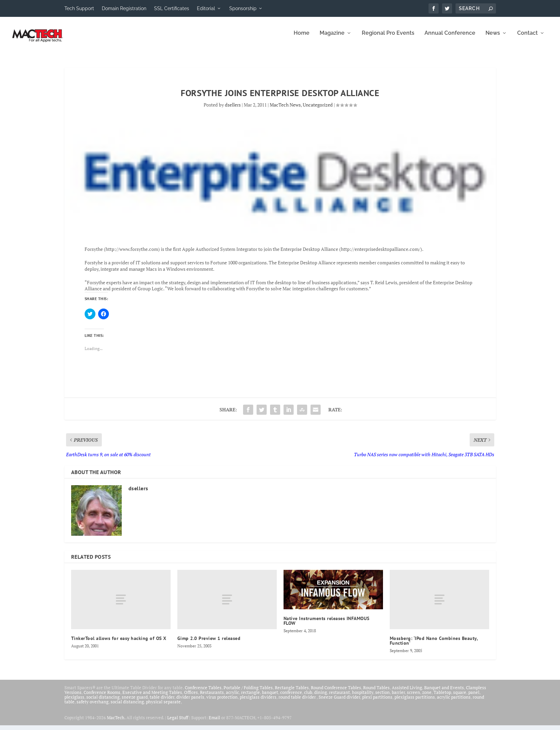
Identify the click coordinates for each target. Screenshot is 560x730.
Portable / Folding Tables (248, 692)
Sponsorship (243, 8)
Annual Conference (450, 38)
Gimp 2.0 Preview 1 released (209, 643)
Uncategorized (318, 109)
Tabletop (442, 697)
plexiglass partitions (415, 702)
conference (291, 697)
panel (474, 697)
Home (302, 38)
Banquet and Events (444, 692)
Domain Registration (124, 8)
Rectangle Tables (292, 692)
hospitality (363, 697)
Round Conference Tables (336, 692)
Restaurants (212, 697)
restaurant (340, 697)
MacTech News (285, 109)
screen (414, 697)
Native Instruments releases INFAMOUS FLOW (327, 625)
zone (427, 697)
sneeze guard (135, 702)
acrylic (232, 697)
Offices (191, 697)
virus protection (222, 702)
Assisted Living (407, 692)
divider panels (190, 702)
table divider (162, 702)
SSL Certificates (172, 8)
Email (214, 722)
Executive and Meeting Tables (152, 697)
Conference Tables (203, 692)
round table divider (298, 702)
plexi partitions (377, 702)
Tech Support (79, 8)
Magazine (332, 38)
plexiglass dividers (258, 702)
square (460, 697)
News (493, 38)
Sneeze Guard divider (339, 702)
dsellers (233, 109)
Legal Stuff (178, 722)
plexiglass (74, 702)
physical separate (163, 706)
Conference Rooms (102, 697)
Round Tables (376, 692)
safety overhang (93, 706)
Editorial (206, 8)
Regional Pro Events (388, 38)
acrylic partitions (454, 702)
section (382, 697)
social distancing (103, 702)
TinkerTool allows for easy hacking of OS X (119, 643)
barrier (398, 697)
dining (321, 697)
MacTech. (116, 722)
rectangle (250, 697)
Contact (527, 38)
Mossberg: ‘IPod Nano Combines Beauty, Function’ (434, 645)
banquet (270, 697)
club (308, 697)
